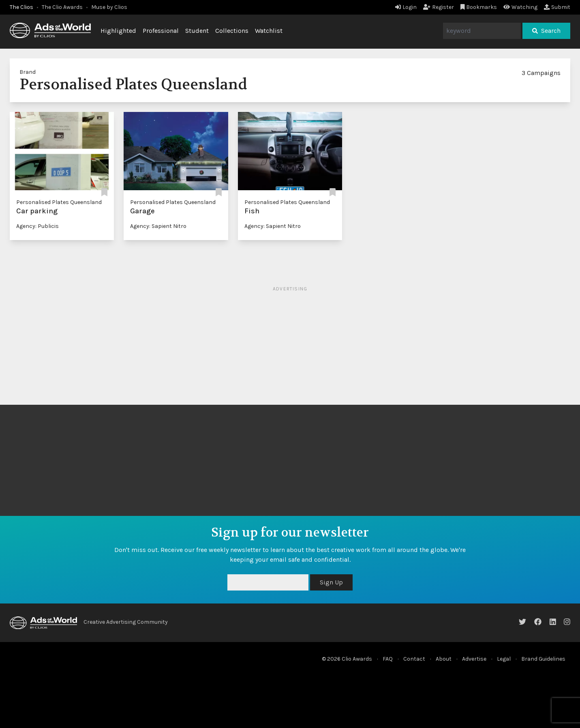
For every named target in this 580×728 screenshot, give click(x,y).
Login (406, 7)
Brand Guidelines (543, 659)
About (444, 659)
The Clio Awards (62, 7)
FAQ (388, 659)
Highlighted (118, 31)
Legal (504, 659)
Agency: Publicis (37, 226)
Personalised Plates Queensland (59, 202)
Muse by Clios (109, 7)
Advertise (474, 659)
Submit (557, 7)
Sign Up (331, 582)
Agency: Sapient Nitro (158, 226)
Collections (232, 31)
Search (546, 31)
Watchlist (269, 31)
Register (439, 7)
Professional (161, 31)
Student (197, 31)
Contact (414, 659)
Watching (520, 7)
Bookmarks (479, 7)
